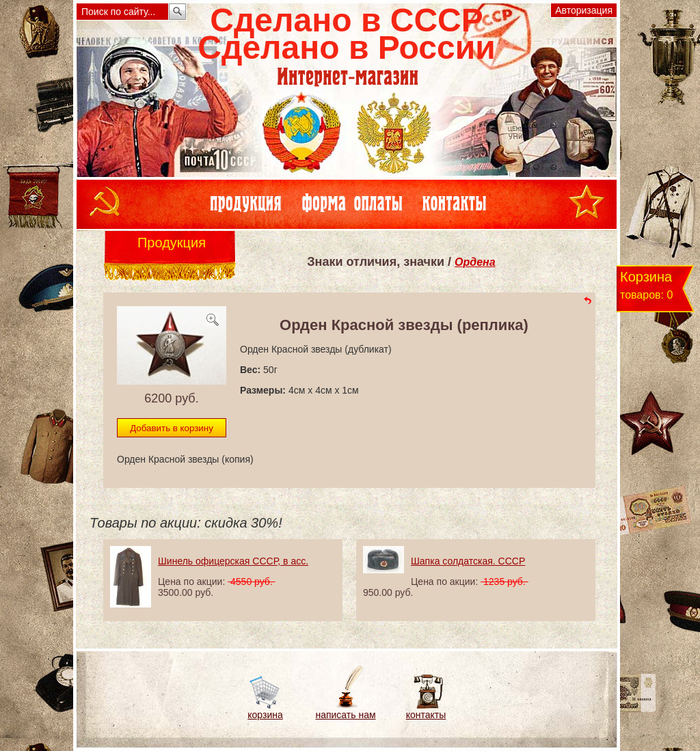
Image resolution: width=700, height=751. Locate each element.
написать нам (345, 715)
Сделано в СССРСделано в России (346, 34)
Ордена (475, 262)
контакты (426, 715)
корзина (265, 715)
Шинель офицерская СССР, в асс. (233, 561)
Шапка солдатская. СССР (468, 561)
